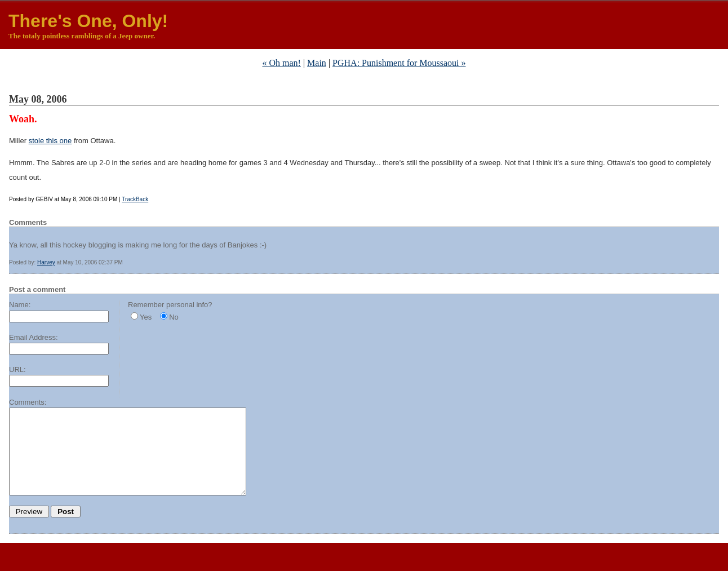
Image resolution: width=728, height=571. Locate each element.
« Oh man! (281, 63)
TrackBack (135, 199)
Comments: (28, 402)
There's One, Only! (88, 21)
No (174, 317)
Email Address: (34, 337)
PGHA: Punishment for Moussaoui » (399, 63)
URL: (17, 369)
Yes (146, 317)
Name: (20, 305)
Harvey (46, 262)
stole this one (50, 141)
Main (317, 63)
